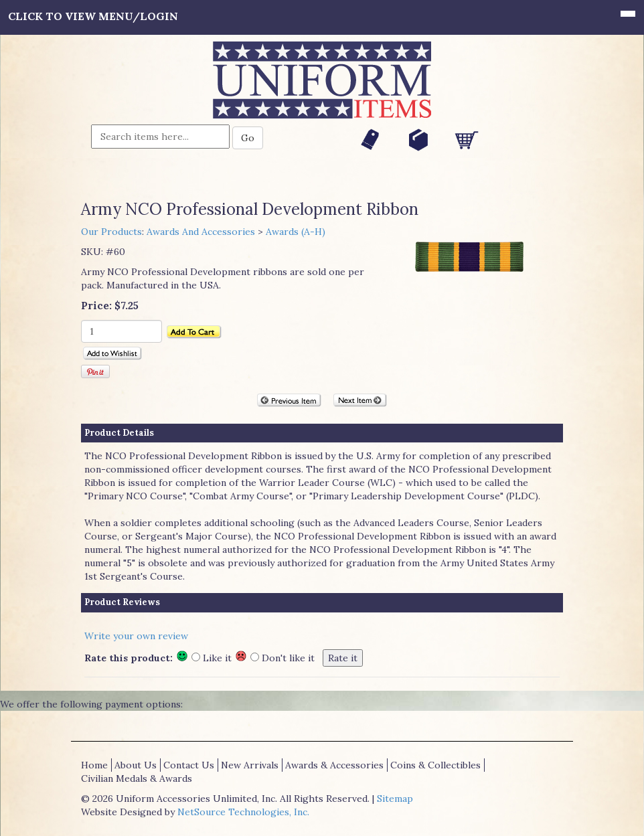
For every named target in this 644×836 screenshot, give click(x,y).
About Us (136, 765)
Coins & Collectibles (435, 765)
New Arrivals (250, 765)
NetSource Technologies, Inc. (243, 812)
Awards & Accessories (334, 765)
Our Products (111, 232)
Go (248, 138)
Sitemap (395, 799)
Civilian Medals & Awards (137, 778)
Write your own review (136, 636)
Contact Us (189, 765)
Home (94, 765)
